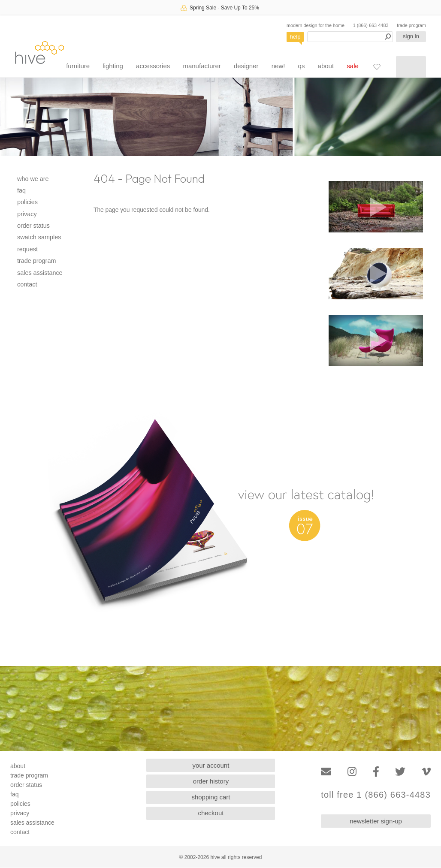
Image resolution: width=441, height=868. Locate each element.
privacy (27, 214)
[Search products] (350, 37)
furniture (78, 66)
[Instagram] (352, 772)
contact (27, 284)
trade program (411, 25)
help (295, 37)
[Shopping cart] (411, 67)
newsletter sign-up (376, 821)
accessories (153, 66)
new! (278, 66)
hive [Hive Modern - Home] (39, 52)
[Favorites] (377, 66)
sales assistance (40, 273)
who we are (33, 179)
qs (302, 66)
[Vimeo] (426, 772)
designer (246, 66)
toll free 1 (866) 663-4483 (376, 795)
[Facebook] (376, 772)
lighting (113, 66)
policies (27, 202)
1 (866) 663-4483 (371, 25)
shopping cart (211, 797)
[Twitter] (400, 772)
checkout (211, 813)
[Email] (326, 772)
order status (33, 226)
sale (353, 66)
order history (211, 781)
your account (211, 765)
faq (21, 190)
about (326, 66)
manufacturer (202, 66)
